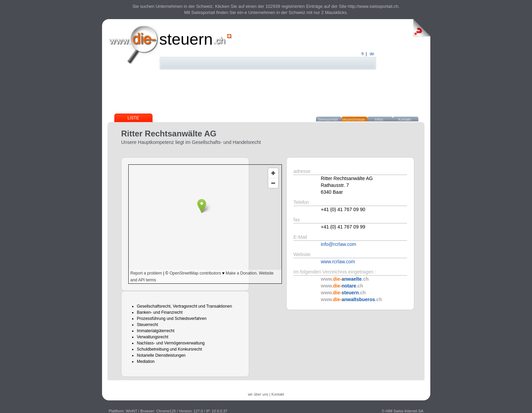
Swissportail (328, 119)
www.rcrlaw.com (338, 262)
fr (363, 54)
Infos (379, 119)
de (372, 54)
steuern (186, 39)
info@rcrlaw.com (339, 244)
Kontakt (405, 119)
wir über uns (258, 394)
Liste (133, 118)
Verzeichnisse (354, 119)
